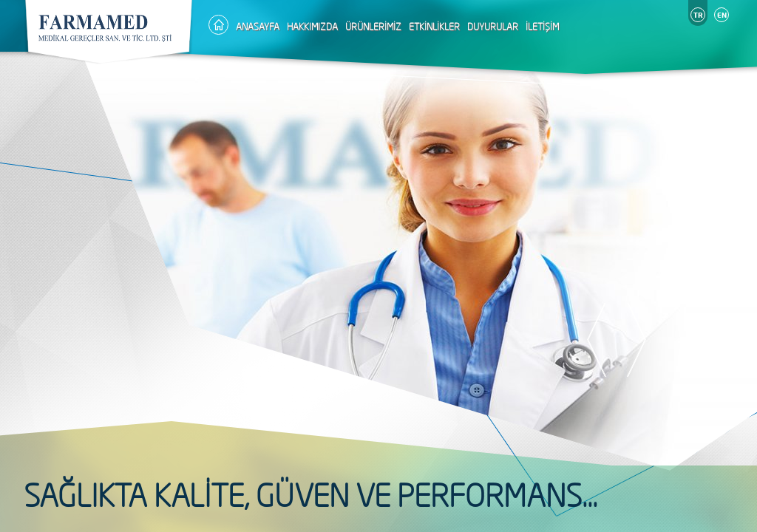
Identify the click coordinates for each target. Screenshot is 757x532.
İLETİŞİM (542, 27)
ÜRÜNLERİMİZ (373, 27)
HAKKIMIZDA (312, 27)
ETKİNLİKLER (434, 27)
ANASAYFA (258, 27)
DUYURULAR (493, 27)
